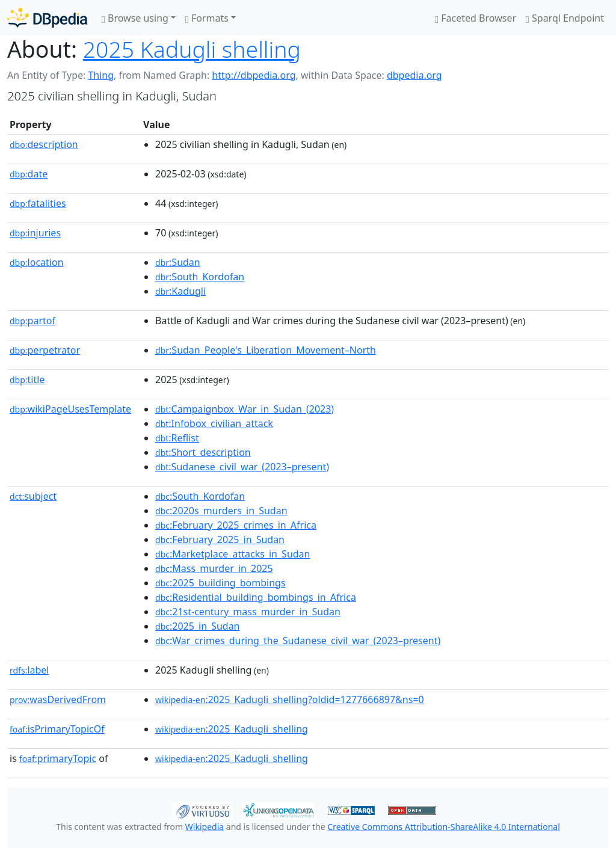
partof (32, 321)
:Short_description (203, 452)
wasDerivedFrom (58, 699)
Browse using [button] (135, 18)
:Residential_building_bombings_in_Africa (256, 597)
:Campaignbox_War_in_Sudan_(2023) (245, 409)
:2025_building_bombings (220, 583)
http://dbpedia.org (254, 75)
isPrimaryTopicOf (57, 729)
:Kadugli (180, 291)
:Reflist (177, 438)
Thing (101, 75)
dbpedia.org (414, 75)
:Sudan (178, 262)
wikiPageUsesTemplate (70, 409)
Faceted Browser (476, 18)
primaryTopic (58, 758)
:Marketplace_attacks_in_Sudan (233, 554)
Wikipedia (205, 827)
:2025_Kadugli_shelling (232, 729)
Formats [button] (207, 18)
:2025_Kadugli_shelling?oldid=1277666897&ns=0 (290, 699)
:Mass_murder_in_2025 (214, 568)
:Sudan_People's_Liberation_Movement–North (266, 350)
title (27, 379)
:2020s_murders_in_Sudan (221, 511)
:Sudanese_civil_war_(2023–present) (242, 467)
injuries (35, 233)
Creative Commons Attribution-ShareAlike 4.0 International (443, 827)
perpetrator (45, 350)
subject (33, 496)
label (29, 670)
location (37, 262)
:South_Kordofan (200, 277)
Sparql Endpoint (565, 18)
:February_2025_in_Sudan (220, 539)
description (44, 144)
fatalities (38, 203)
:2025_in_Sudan (197, 626)
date (29, 174)
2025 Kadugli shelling (192, 49)
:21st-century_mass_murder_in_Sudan (248, 612)
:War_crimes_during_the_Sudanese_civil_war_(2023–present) (298, 641)
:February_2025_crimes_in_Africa (236, 525)
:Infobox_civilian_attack (214, 423)
